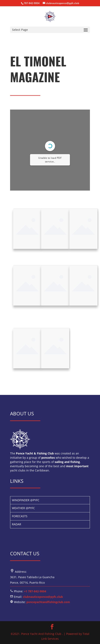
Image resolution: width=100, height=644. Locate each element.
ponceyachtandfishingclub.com (48, 602)
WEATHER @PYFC (23, 508)
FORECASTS (20, 516)
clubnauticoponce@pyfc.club (43, 597)
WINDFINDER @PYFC (26, 500)
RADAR (17, 524)
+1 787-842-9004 (35, 591)
